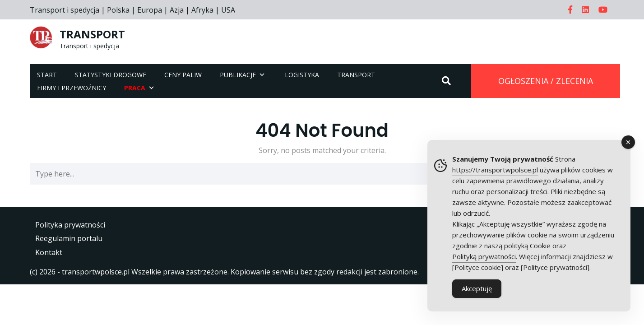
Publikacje (238, 75)
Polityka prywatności (70, 225)
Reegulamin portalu (69, 238)
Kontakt (49, 252)
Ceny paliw (183, 75)
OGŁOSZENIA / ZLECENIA (546, 81)
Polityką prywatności (484, 256)
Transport (356, 75)
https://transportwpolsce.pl (495, 170)
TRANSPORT (92, 34)
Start (47, 75)
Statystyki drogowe (111, 75)
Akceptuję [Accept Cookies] (477, 288)
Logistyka (302, 75)
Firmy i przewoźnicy (72, 88)
